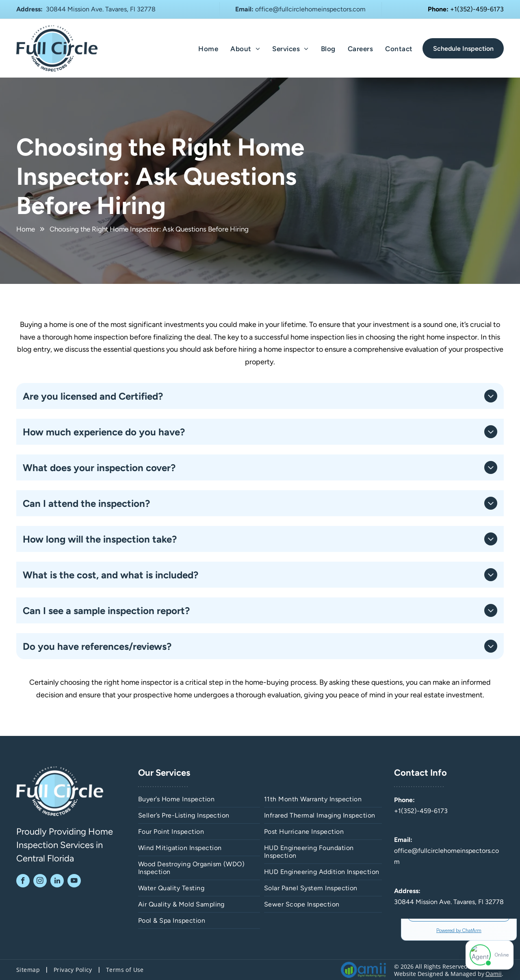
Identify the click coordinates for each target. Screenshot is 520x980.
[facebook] (23, 882)
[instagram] (40, 882)
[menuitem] (208, 49)
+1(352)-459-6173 (477, 9)
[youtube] (74, 882)
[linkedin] (57, 882)
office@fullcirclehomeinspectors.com (310, 9)
